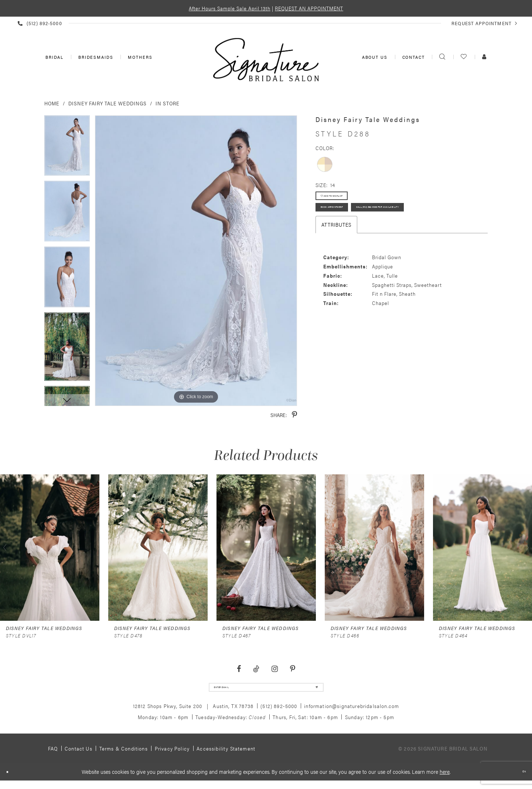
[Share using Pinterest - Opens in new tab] (294, 415)
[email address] (266, 691)
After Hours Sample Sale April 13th (230, 8)
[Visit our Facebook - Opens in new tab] (239, 669)
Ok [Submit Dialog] (520, 779)
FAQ (53, 756)
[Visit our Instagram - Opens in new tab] (274, 669)
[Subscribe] (311, 691)
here (445, 779)
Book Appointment (348, 223)
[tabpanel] (67, 148)
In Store (168, 103)
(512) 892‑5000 (279, 713)
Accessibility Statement (226, 756)
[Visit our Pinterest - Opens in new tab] (292, 669)
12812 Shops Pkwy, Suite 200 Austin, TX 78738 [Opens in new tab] (193, 713)
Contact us (79, 756)
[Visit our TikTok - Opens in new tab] (256, 669)
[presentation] (50, 548)
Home (52, 103)
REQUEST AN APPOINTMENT (309, 8)
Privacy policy (172, 756)
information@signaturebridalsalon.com (352, 713)
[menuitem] (54, 57)
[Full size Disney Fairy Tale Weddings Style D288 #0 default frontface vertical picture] (196, 261)
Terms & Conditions (124, 756)
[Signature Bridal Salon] (266, 60)
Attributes (336, 264)
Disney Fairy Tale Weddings (108, 103)
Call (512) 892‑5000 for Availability (366, 243)
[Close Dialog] (11, 779)
